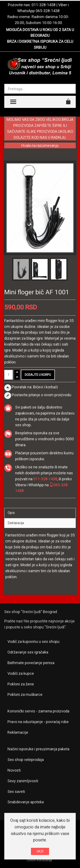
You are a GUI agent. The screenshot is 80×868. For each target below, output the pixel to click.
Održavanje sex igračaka (28, 652)
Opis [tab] (11, 513)
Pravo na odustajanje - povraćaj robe (38, 722)
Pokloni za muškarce (25, 694)
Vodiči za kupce (21, 673)
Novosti (14, 770)
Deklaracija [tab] (16, 523)
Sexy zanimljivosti (23, 781)
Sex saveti (16, 791)
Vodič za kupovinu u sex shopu (33, 641)
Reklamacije (18, 732)
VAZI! (40, 851)
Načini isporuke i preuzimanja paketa (38, 749)
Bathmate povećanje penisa (31, 663)
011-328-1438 (44, 5)
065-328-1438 (48, 11)
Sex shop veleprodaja (26, 760)
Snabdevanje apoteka (26, 802)
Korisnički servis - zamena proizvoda (38, 711)
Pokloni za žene (21, 684)
